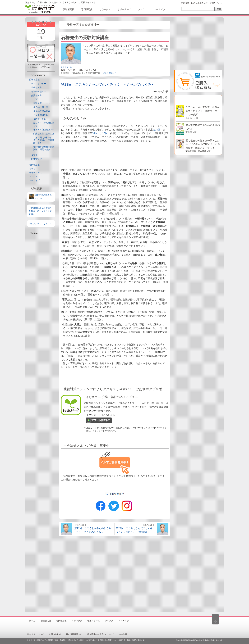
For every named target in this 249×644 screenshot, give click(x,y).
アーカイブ (34, 180)
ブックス (33, 176)
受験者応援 (34, 80)
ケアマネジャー (39, 84)
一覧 (35, 99)
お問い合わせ (216, 3)
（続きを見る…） (109, 73)
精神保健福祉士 (39, 92)
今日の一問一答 (41, 107)
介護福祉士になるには (44, 134)
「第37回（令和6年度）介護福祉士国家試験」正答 (44, 140)
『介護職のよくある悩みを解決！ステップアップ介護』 (40, 211)
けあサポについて (200, 3)
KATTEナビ (37, 159)
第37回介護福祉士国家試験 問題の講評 (44, 148)
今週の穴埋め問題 (42, 111)
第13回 (156, 130)
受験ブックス (40, 119)
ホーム (32, 621)
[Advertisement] (41, 286)
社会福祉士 (36, 88)
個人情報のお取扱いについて (101, 634)
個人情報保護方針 (74, 634)
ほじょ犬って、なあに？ (40, 224)
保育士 (34, 155)
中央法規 (185, 3)
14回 (95, 133)
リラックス (34, 169)
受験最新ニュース (42, 103)
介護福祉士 (36, 96)
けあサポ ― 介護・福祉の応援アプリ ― (112, 397)
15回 (105, 133)
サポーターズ (35, 173)
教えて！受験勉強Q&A (44, 130)
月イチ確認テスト (42, 115)
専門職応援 (34, 165)
